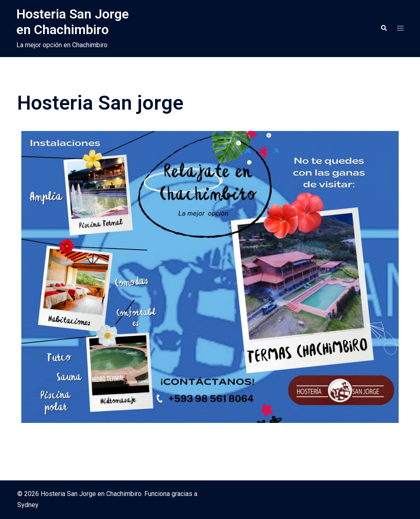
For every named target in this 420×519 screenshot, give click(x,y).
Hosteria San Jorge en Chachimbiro (73, 22)
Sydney (28, 505)
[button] (383, 28)
